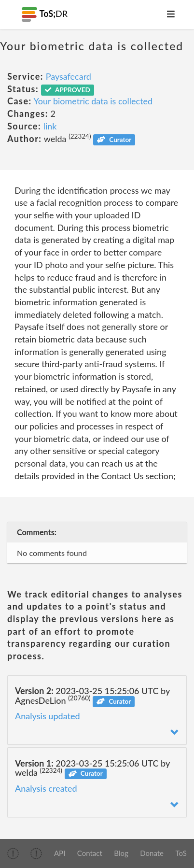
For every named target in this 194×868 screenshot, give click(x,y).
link (50, 126)
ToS (181, 853)
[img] (13, 854)
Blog (121, 853)
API (60, 853)
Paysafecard (69, 76)
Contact (90, 853)
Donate (152, 853)
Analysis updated (48, 716)
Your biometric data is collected (93, 101)
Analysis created (46, 788)
